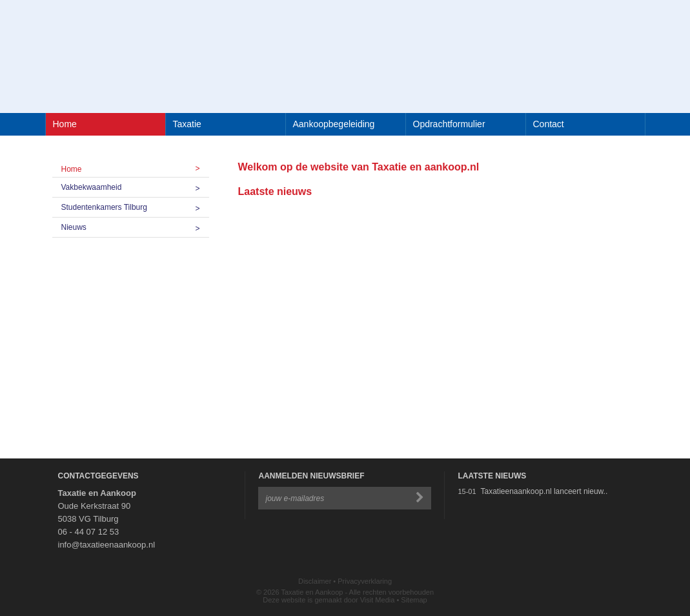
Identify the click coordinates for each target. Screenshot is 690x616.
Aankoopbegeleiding (334, 124)
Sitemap (414, 600)
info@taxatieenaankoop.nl (107, 545)
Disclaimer (315, 581)
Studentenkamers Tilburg (135, 207)
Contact (549, 124)
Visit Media (378, 600)
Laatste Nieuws (492, 476)
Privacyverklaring (365, 581)
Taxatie (187, 124)
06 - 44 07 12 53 (89, 532)
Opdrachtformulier (449, 124)
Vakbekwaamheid (135, 187)
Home (65, 124)
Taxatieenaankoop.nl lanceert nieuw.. (544, 491)
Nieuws (135, 227)
